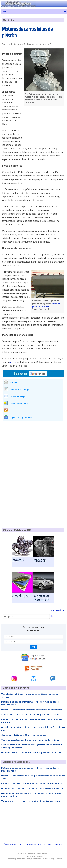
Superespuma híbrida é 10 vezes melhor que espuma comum (30, 714)
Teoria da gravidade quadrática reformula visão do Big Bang (30, 740)
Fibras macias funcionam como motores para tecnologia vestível (32, 788)
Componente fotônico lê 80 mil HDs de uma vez (24, 735)
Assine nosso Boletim (19, 404)
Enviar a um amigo (17, 397)
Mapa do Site (58, 844)
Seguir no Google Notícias (21, 418)
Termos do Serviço (45, 844)
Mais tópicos (57, 610)
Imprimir (13, 382)
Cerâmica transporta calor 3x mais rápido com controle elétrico (32, 783)
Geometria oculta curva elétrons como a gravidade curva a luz (31, 752)
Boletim (21, 844)
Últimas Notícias (10, 844)
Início (4, 11)
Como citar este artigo (19, 390)
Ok (33, 647)
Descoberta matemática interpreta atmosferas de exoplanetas (32, 710)
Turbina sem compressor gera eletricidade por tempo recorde (31, 801)
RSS (11, 411)
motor (13, 362)
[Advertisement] (45, 127)
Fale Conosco (31, 844)
